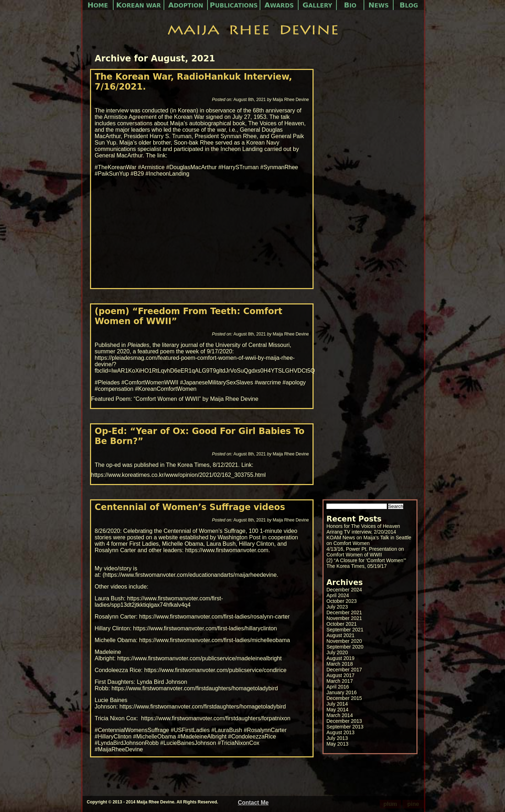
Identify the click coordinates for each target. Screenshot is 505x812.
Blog (409, 5)
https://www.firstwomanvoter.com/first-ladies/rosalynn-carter (214, 617)
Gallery (317, 5)
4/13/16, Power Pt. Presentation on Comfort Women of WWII (365, 552)
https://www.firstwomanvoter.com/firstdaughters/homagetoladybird (195, 688)
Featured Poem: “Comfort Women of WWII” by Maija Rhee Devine (175, 399)
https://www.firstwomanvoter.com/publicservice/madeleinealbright (199, 658)
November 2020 (344, 641)
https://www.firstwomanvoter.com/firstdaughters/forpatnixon (216, 718)
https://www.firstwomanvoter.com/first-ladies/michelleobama (215, 640)
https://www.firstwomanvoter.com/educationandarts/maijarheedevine (191, 575)
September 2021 (345, 630)
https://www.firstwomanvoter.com (227, 550)
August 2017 (341, 675)
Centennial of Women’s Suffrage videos (190, 507)
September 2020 (345, 647)
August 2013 (341, 732)
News (379, 5)
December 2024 (344, 590)
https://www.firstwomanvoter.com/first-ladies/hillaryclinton (205, 628)
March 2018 (340, 664)
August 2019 (341, 658)
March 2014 (340, 715)
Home (98, 5)
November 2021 (344, 618)
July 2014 (337, 704)
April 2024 (338, 595)
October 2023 (342, 601)
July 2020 (337, 652)
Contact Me (253, 803)
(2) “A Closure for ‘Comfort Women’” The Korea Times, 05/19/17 (366, 563)
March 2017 (340, 681)
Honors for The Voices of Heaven (363, 526)
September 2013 (345, 727)
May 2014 (337, 710)
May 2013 (337, 744)
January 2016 (342, 692)
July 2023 (337, 607)
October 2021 (342, 624)
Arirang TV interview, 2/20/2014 (361, 532)
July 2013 (337, 738)
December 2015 (344, 698)
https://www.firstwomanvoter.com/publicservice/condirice (215, 670)
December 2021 (344, 612)
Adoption (186, 5)
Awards (279, 5)
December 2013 (344, 721)
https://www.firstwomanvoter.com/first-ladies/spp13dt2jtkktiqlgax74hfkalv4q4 (159, 602)
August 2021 (341, 635)
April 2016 (338, 687)
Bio (350, 5)
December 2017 (344, 670)
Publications (234, 5)
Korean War (138, 5)
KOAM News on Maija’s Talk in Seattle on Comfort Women (369, 540)
